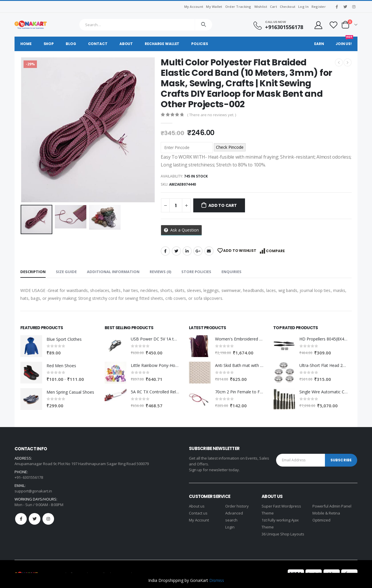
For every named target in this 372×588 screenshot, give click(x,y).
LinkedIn (187, 251)
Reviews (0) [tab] (160, 272)
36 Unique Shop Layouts (283, 534)
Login (230, 527)
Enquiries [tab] (231, 272)
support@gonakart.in (33, 491)
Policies (200, 44)
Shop (49, 44)
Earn (319, 44)
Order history (237, 506)
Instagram (48, 519)
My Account (194, 7)
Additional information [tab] (113, 272)
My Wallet (214, 7)
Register (319, 7)
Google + (198, 251)
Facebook (165, 251)
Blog (71, 44)
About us (197, 506)
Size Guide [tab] (66, 272)
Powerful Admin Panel (332, 506)
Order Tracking (238, 7)
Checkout (288, 7)
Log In (303, 7)
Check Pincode (230, 147)
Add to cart (223, 205)
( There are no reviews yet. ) (212, 115)
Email (209, 251)
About (126, 44)
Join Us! (344, 41)
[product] (31, 346)
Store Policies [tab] (196, 272)
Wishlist (261, 7)
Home (26, 44)
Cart (273, 7)
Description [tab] (33, 272)
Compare (275, 251)
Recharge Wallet (162, 44)
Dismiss (217, 580)
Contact (98, 44)
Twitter (176, 251)
